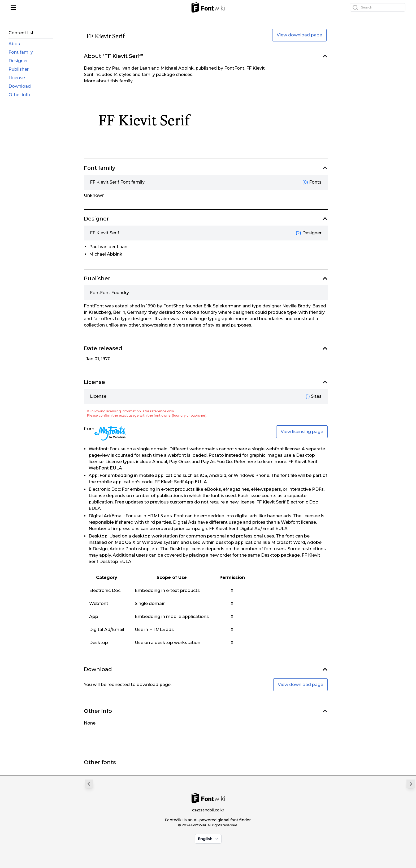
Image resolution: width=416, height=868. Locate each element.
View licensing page (302, 432)
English (209, 839)
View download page (299, 35)
